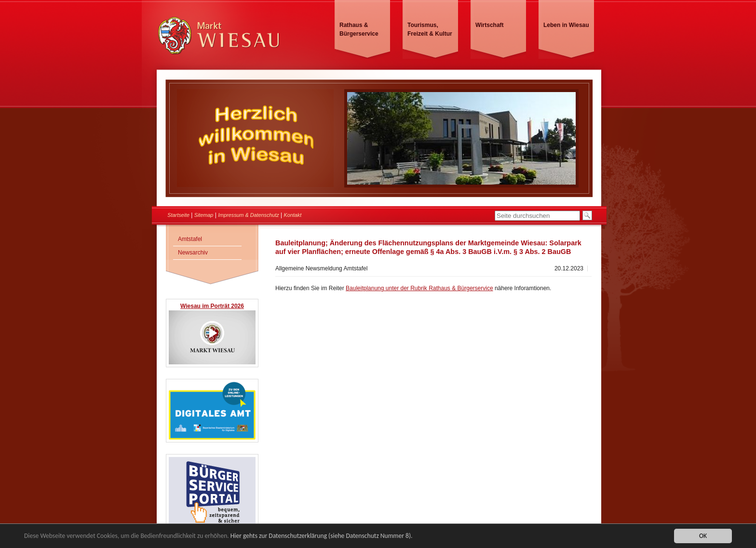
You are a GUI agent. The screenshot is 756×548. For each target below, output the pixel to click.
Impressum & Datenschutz (249, 215)
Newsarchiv (193, 253)
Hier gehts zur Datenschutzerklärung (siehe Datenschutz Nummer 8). (322, 537)
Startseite (178, 215)
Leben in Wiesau (566, 25)
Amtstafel (190, 239)
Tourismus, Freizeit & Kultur (430, 29)
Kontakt (293, 215)
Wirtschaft (490, 25)
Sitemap (204, 215)
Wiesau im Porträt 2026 (212, 306)
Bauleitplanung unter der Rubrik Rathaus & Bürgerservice (419, 288)
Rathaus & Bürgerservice (359, 29)
